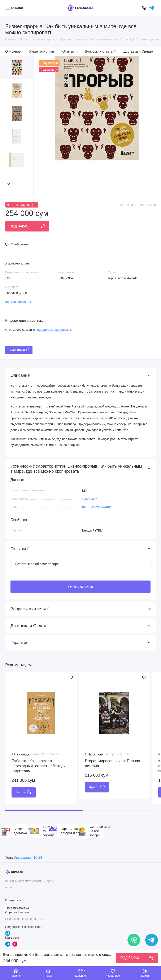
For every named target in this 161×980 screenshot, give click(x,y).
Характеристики (42, 51)
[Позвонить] (134, 940)
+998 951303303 (17, 908)
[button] (8, 184)
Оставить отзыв (80, 587)
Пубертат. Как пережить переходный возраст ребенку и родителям (39, 766)
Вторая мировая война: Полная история (112, 763)
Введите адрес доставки (55, 330)
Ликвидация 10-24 (28, 858)
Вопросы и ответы (101, 51)
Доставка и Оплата (138, 51)
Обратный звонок (17, 912)
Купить (24, 792)
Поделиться (19, 350)
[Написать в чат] (152, 940)
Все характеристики (19, 302)
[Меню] (15, 8)
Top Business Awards (96, 507)
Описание (13, 51)
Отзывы (70, 51)
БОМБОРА (89, 499)
